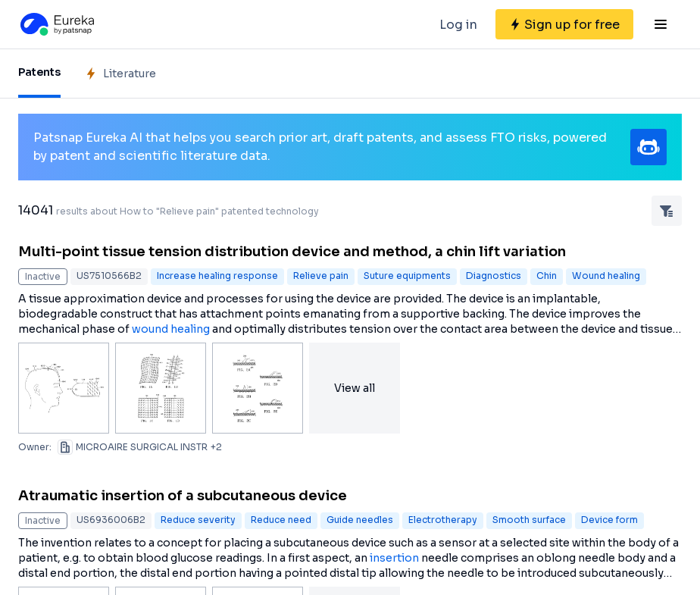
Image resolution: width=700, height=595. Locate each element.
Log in (458, 25)
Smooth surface (529, 520)
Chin (547, 276)
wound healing (171, 329)
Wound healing (606, 276)
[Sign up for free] (564, 24)
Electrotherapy (443, 520)
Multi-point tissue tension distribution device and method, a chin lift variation (292, 252)
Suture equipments (407, 276)
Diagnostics (494, 276)
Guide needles (360, 520)
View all (355, 388)
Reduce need (281, 520)
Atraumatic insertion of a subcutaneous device (183, 496)
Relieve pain (321, 276)
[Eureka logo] (56, 24)
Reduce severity (198, 520)
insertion (394, 558)
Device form (609, 520)
